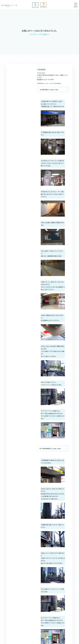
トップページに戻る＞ (39, 34)
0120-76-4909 (49, 79)
